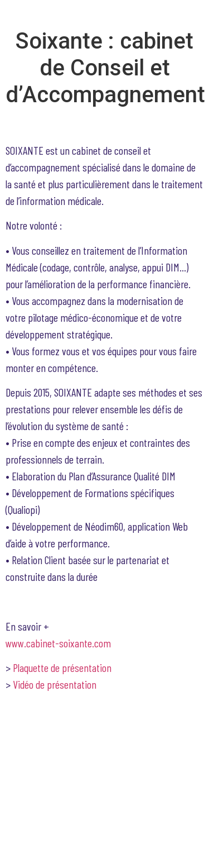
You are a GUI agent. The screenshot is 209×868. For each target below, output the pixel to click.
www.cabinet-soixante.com (58, 643)
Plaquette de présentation (62, 667)
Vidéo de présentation (56, 684)
